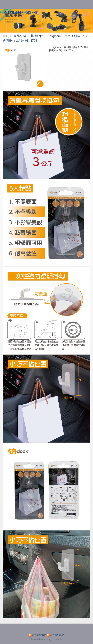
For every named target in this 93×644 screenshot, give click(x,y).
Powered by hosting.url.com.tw (46, 639)
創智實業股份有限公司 (21, 13)
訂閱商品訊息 (57, 635)
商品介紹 (20, 36)
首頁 (6, 36)
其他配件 (37, 36)
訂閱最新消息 (39, 635)
